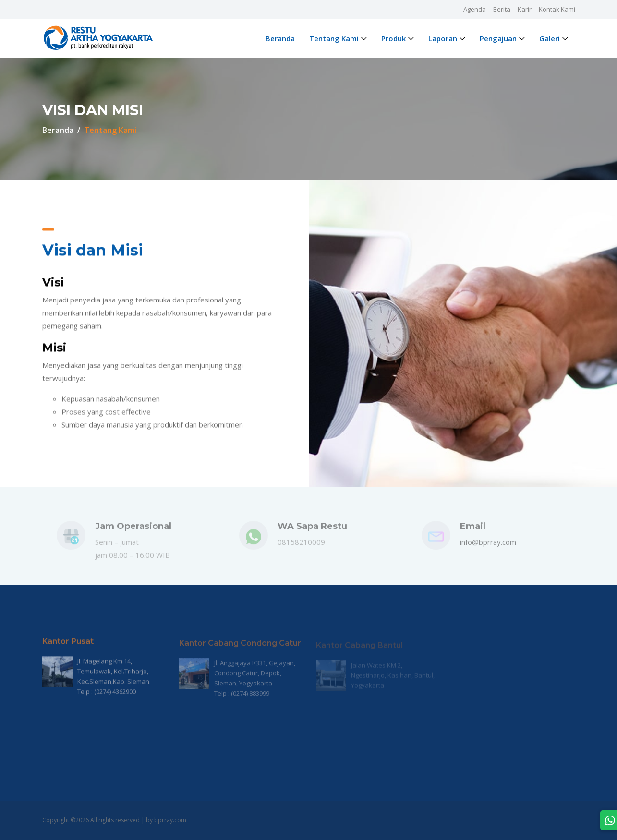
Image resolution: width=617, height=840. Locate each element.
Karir (525, 9)
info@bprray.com (488, 546)
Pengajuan (498, 38)
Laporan (443, 38)
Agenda (475, 9)
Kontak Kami (557, 9)
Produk (393, 38)
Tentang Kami (334, 38)
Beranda (280, 38)
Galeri (550, 38)
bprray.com (170, 820)
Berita (502, 9)
